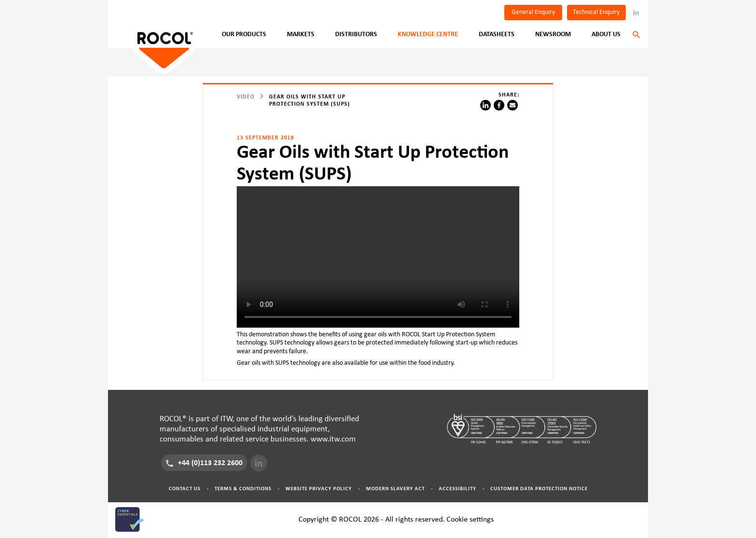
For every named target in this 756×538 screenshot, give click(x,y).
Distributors (356, 34)
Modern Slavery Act (395, 489)
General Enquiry (533, 12)
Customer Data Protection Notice (539, 489)
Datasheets (497, 34)
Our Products (244, 34)
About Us (606, 34)
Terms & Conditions (243, 489)
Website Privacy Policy (319, 489)
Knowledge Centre (428, 34)
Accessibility (458, 489)
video (246, 97)
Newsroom (553, 34)
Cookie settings (470, 519)
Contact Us (185, 489)
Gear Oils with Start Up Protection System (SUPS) (310, 100)
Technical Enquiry (596, 12)
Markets (301, 34)
